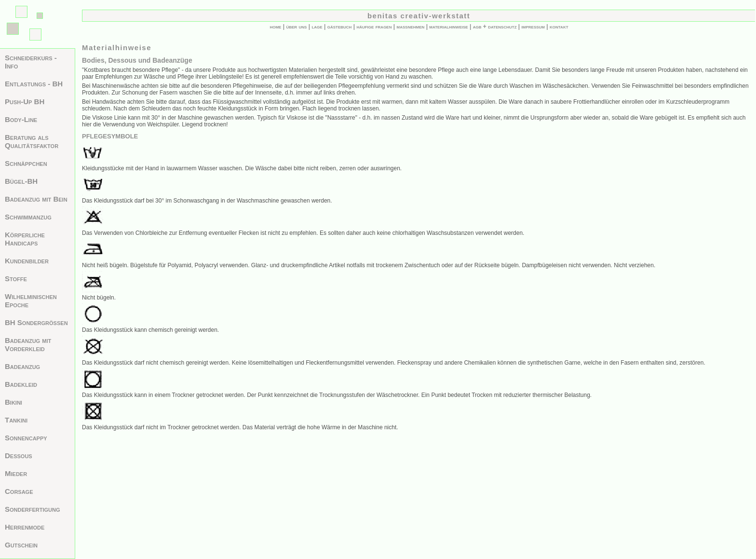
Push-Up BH (25, 102)
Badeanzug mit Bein (36, 199)
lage (317, 27)
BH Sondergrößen (36, 322)
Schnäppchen (26, 163)
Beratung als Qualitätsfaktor (32, 141)
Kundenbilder (27, 261)
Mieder (16, 473)
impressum (533, 27)
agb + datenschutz (495, 27)
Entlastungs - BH (34, 84)
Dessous (19, 456)
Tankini (16, 420)
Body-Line (21, 119)
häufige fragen (374, 27)
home (275, 27)
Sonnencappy (26, 438)
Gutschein (21, 545)
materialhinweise (448, 27)
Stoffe (16, 279)
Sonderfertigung (33, 509)
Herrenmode (25, 527)
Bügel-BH (21, 181)
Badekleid (21, 384)
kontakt (559, 27)
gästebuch (340, 27)
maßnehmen (411, 27)
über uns (296, 27)
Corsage (19, 491)
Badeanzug (22, 366)
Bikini (13, 402)
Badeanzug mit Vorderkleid (28, 344)
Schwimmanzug (28, 217)
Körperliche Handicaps (25, 239)
